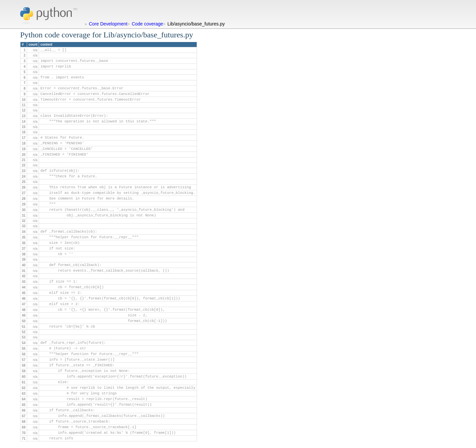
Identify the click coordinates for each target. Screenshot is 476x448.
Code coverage (147, 24)
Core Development (108, 24)
